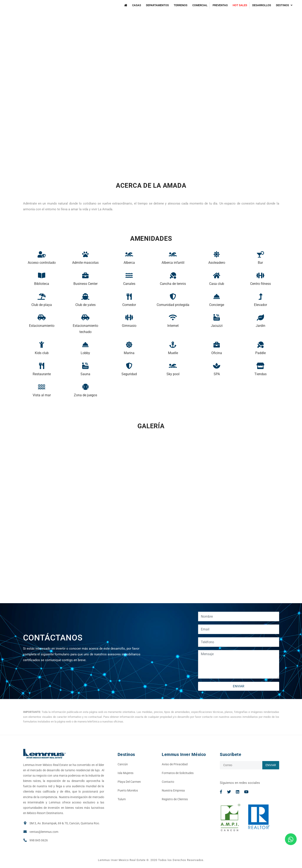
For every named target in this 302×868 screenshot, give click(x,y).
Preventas (220, 5)
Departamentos (157, 5)
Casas (137, 5)
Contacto (168, 782)
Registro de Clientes (175, 799)
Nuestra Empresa (173, 790)
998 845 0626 (39, 840)
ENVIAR (239, 686)
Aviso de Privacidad (175, 764)
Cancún (123, 764)
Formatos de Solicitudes (178, 773)
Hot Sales (240, 5)
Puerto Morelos (128, 790)
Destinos (284, 5)
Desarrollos (262, 5)
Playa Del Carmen (129, 782)
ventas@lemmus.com (44, 832)
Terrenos (181, 5)
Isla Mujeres (125, 773)
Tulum (122, 799)
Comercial (200, 5)
